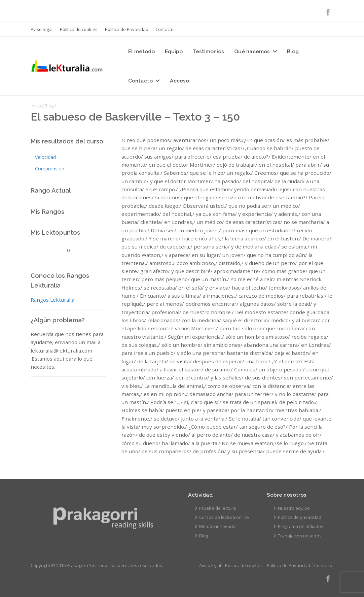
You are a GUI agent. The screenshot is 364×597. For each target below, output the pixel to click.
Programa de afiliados (301, 526)
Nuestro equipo (294, 508)
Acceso (179, 81)
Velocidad (45, 157)
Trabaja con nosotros (300, 536)
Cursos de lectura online (224, 517)
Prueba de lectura (217, 508)
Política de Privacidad (127, 29)
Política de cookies (79, 29)
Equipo (174, 51)
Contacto (165, 29)
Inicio (36, 106)
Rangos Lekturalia (52, 300)
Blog (293, 51)
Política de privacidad (300, 517)
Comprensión (50, 169)
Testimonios (208, 51)
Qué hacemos (252, 51)
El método (141, 51)
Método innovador (218, 526)
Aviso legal (42, 29)
